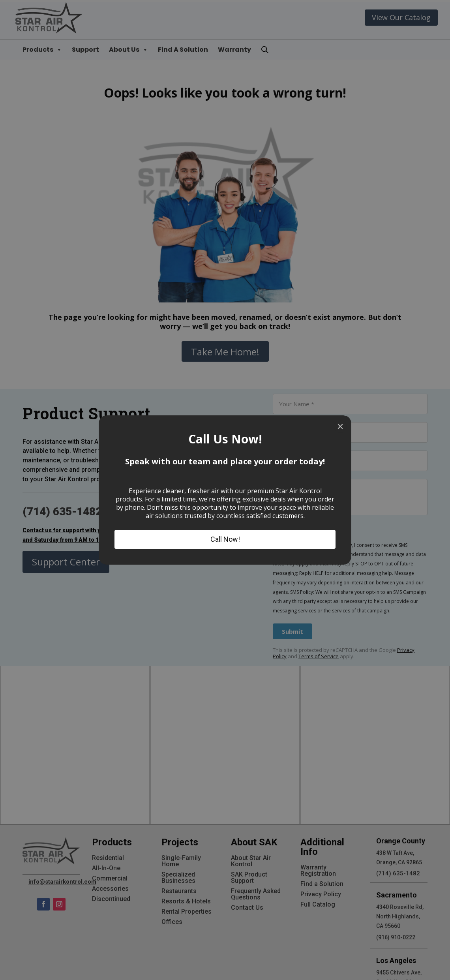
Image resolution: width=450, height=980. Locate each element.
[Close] (340, 426)
